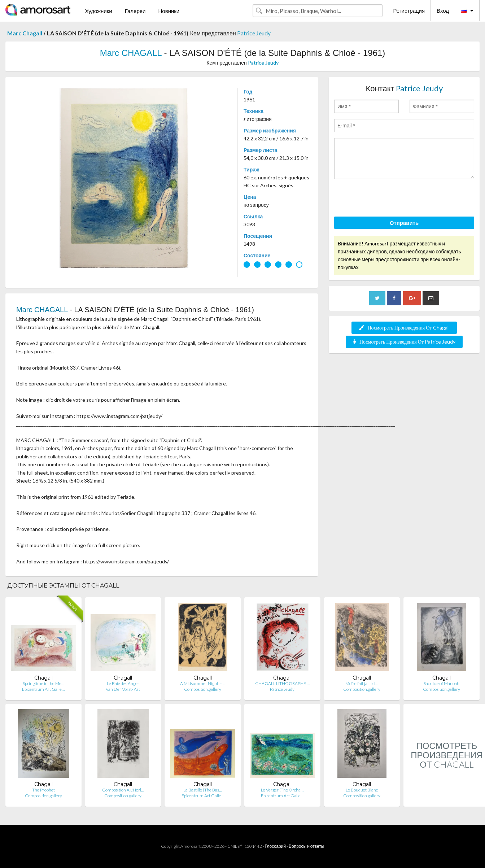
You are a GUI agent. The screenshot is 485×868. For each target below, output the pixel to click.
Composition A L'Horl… (123, 790)
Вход (443, 10)
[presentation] (389, 199)
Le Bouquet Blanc (362, 790)
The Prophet (43, 790)
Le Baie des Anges (123, 683)
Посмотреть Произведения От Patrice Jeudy (404, 342)
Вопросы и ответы (306, 846)
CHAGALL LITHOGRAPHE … (282, 683)
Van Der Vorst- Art (123, 689)
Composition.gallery (203, 689)
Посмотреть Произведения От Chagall (404, 328)
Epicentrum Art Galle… (43, 689)
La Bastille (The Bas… (203, 790)
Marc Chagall (25, 33)
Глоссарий (275, 846)
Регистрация (409, 10)
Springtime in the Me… (43, 683)
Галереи (135, 11)
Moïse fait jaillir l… (362, 683)
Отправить (404, 223)
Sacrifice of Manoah (442, 683)
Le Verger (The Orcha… (282, 790)
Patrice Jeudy (254, 33)
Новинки (169, 11)
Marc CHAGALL (131, 53)
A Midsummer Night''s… (203, 683)
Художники (98, 11)
